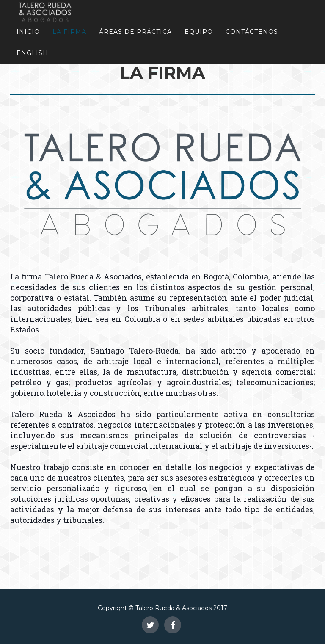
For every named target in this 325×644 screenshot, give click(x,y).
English (32, 53)
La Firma (69, 32)
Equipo (199, 32)
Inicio (28, 32)
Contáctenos (252, 32)
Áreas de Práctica (135, 32)
